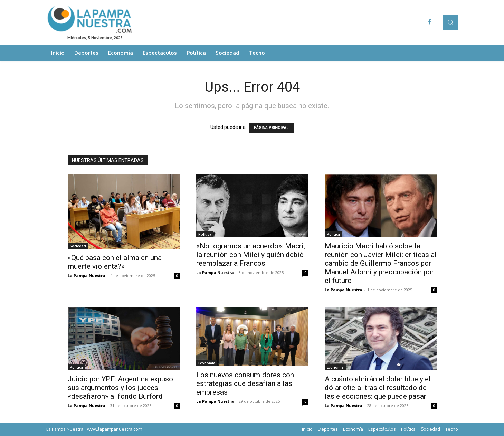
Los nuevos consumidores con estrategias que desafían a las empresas (245, 383)
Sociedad (78, 246)
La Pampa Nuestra (87, 276)
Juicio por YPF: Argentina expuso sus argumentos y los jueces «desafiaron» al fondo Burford (120, 388)
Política (205, 234)
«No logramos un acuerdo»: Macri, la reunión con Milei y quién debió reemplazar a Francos (251, 255)
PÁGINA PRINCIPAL (271, 128)
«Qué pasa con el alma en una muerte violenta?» (115, 262)
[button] (450, 22)
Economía (207, 363)
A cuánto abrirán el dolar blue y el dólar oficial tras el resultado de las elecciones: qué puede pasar (378, 388)
